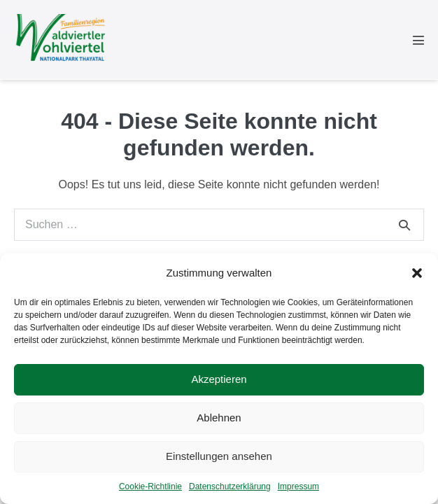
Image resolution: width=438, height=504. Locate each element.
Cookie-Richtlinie (150, 486)
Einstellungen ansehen (219, 456)
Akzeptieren (219, 379)
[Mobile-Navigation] (418, 40)
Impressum (298, 486)
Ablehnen (219, 418)
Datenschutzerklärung (230, 486)
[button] (417, 273)
